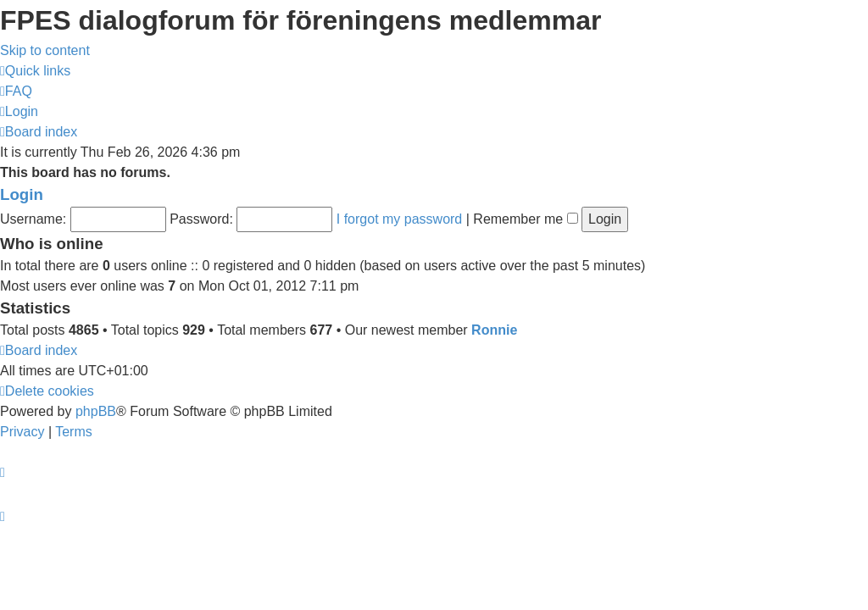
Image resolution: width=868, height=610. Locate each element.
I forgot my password (400, 219)
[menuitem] (16, 91)
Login (22, 194)
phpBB (96, 411)
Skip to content (45, 50)
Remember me (525, 219)
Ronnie (494, 330)
